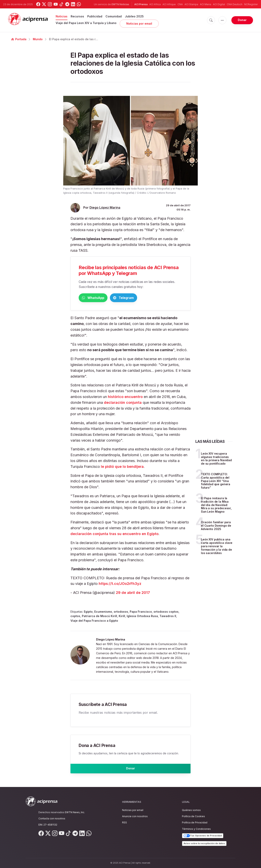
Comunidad (114, 16)
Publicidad (95, 16)
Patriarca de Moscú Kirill (99, 617)
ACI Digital (219, 4)
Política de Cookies (193, 816)
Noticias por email (139, 24)
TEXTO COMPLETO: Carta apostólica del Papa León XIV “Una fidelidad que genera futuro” (216, 482)
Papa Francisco (141, 612)
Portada (19, 39)
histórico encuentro (125, 397)
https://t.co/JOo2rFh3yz (120, 584)
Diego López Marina (105, 208)
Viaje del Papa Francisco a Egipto (94, 621)
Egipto (88, 612)
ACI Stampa (191, 4)
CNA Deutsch (235, 4)
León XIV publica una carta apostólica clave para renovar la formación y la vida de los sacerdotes (217, 547)
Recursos (77, 16)
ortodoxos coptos (166, 612)
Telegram (143, 298)
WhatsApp (99, 298)
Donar (242, 20)
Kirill (122, 617)
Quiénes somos (191, 810)
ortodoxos (121, 612)
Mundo (38, 39)
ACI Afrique (169, 4)
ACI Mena (206, 4)
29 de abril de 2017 (133, 593)
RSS (124, 822)
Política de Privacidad (195, 822)
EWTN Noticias (120, 4)
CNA (180, 4)
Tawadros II (168, 617)
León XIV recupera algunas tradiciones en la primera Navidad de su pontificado (216, 459)
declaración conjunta (122, 403)
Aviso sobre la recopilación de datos (204, 843)
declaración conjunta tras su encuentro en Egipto (114, 535)
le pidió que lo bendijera (122, 467)
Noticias (62, 16)
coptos (75, 617)
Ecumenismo (103, 612)
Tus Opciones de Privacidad (203, 836)
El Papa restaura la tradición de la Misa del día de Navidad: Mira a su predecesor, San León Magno (216, 506)
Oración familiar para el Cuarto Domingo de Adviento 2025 (216, 526)
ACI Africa (155, 4)
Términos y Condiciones (196, 829)
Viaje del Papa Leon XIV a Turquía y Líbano (86, 23)
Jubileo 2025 (134, 16)
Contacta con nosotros (52, 818)
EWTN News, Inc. (75, 812)
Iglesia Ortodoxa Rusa (142, 617)
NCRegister (251, 4)
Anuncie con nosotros (135, 816)
